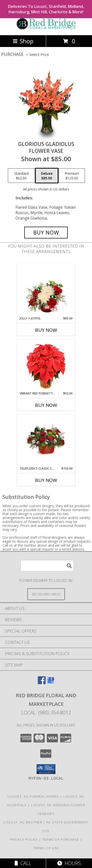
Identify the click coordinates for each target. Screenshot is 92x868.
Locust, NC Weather (23, 822)
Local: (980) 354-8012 (46, 713)
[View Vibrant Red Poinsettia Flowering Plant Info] (46, 365)
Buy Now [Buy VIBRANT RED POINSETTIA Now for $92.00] (46, 405)
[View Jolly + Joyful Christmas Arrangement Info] (46, 290)
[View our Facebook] (42, 683)
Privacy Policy (24, 839)
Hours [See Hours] (69, 863)
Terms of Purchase (61, 839)
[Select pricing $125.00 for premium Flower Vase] (72, 176)
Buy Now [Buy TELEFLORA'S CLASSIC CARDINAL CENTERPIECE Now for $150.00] (46, 480)
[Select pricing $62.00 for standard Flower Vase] (21, 176)
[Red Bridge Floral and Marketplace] (46, 28)
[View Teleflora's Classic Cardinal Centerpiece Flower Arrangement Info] (46, 440)
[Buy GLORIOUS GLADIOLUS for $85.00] (46, 233)
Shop (23, 41)
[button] (46, 769)
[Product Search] (47, 566)
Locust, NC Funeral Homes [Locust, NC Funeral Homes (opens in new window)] (33, 796)
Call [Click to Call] (23, 863)
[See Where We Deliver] (46, 594)
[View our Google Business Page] (51, 683)
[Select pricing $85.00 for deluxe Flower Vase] (47, 176)
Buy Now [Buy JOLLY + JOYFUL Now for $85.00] (46, 330)
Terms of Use (46, 848)
